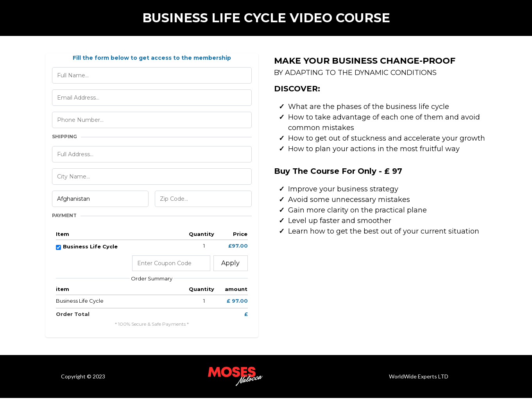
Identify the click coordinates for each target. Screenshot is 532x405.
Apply (230, 263)
